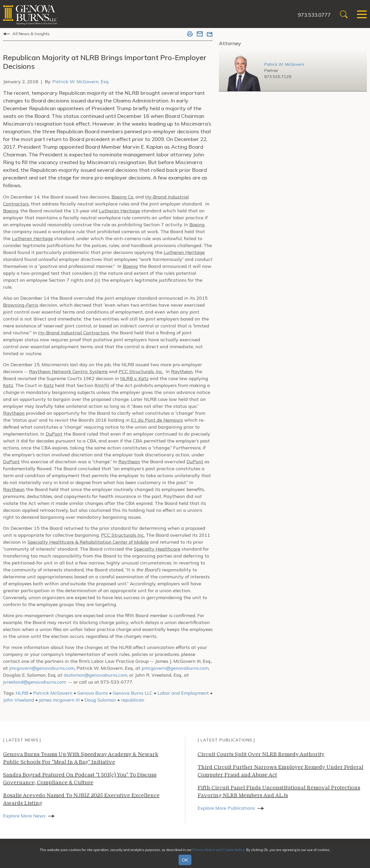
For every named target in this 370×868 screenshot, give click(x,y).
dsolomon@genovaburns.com (95, 675)
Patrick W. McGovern (284, 64)
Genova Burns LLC (133, 693)
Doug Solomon (100, 700)
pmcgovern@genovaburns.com (175, 668)
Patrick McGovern (53, 693)
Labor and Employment (183, 693)
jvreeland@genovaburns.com (35, 682)
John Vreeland (19, 700)
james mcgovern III (59, 700)
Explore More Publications (226, 808)
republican (133, 700)
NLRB (22, 693)
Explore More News (24, 816)
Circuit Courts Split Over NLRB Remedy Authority (261, 754)
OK (185, 860)
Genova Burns (93, 693)
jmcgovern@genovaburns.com (42, 668)
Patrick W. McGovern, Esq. (81, 82)
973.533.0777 (314, 15)
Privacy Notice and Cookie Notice (219, 850)
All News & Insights (31, 34)
